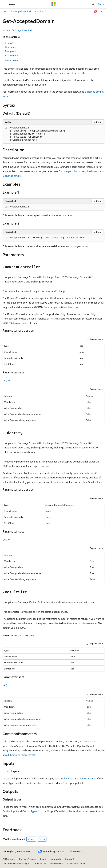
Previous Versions (28, 859)
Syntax (10, 43)
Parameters (12, 55)
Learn (5, 11)
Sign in (101, 4)
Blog (42, 859)
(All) (6, 380)
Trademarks (56, 863)
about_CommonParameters (18, 755)
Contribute (56, 859)
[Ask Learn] (96, 11)
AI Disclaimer (9, 859)
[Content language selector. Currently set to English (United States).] (17, 851)
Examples (11, 51)
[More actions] (102, 11)
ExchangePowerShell (21, 11)
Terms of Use (40, 863)
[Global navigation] (3, 4)
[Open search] (93, 4)
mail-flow (39, 11)
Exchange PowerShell (22, 30)
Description (11, 47)
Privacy (69, 859)
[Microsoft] (54, 4)
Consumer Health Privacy (15, 863)
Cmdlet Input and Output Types (76, 778)
